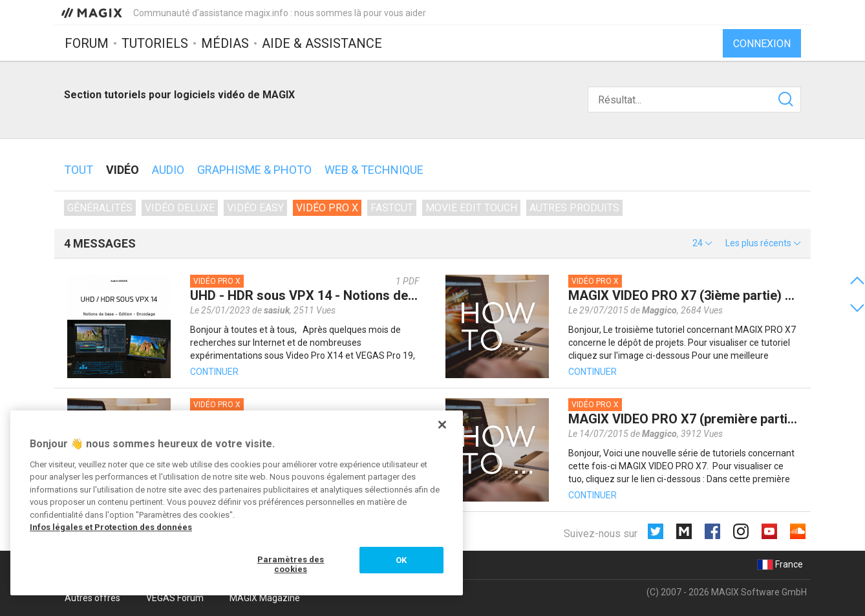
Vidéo (123, 170)
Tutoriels (155, 43)
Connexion (762, 44)
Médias (225, 43)
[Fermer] (442, 425)
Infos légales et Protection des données (111, 527)
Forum (87, 43)
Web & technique (374, 170)
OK (401, 560)
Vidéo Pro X (327, 208)
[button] (702, 243)
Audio (168, 170)
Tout (79, 170)
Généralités (100, 208)
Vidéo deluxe (180, 208)
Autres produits (574, 208)
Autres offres (92, 598)
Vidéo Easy (255, 208)
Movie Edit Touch (471, 208)
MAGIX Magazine (265, 598)
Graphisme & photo (254, 170)
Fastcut (392, 208)
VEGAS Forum (175, 598)
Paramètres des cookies (291, 565)
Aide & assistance (322, 43)
